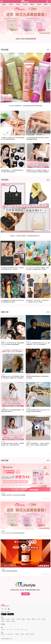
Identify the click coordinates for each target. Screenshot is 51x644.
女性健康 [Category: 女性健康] (3, 408)
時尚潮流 (11, 4)
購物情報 (33, 619)
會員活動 (8, 621)
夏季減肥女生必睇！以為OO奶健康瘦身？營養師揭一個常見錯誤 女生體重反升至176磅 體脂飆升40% (12, 378)
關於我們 (3, 634)
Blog (22, 629)
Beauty (18, 629)
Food (14, 629)
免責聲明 (17, 634)
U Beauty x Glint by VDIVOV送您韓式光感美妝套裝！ (13, 533)
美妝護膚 (4, 4)
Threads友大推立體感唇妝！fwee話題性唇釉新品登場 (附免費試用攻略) (25, 106)
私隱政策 (27, 634)
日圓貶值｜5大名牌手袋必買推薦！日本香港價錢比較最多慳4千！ (25, 236)
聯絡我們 (32, 634)
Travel (11, 629)
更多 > (48, 50)
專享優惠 (13, 621)
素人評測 (39, 619)
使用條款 (22, 634)
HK (7, 629)
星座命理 (39, 4)
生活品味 (18, 4)
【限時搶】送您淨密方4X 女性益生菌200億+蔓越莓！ (14, 495)
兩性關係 (45, 4)
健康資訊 (32, 4)
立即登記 (25, 594)
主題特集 (3, 621)
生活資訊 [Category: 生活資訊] (3, 341)
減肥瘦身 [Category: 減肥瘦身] (3, 375)
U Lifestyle (3, 629)
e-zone (26, 629)
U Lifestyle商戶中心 (10, 634)
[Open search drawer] (50, 2)
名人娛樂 (25, 4)
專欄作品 (44, 619)
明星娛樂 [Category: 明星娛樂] (28, 341)
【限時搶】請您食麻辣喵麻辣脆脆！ (10, 571)
